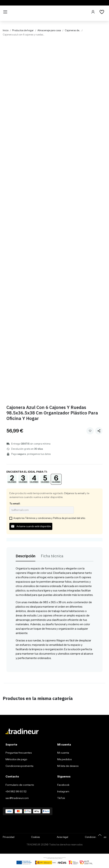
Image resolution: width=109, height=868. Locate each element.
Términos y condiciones (38, 518)
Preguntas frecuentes (19, 753)
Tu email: (15, 504)
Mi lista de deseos (68, 766)
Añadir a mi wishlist (90, 431)
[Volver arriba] (100, 835)
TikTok (61, 798)
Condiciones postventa (19, 766)
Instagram (63, 791)
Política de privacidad (65, 518)
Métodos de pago (16, 759)
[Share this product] (99, 431)
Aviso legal (62, 837)
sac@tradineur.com (17, 798)
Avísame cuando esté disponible (31, 526)
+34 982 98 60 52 (16, 791)
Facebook (63, 785)
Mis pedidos (64, 759)
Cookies (35, 837)
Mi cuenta (63, 753)
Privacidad (9, 837)
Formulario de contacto (20, 785)
